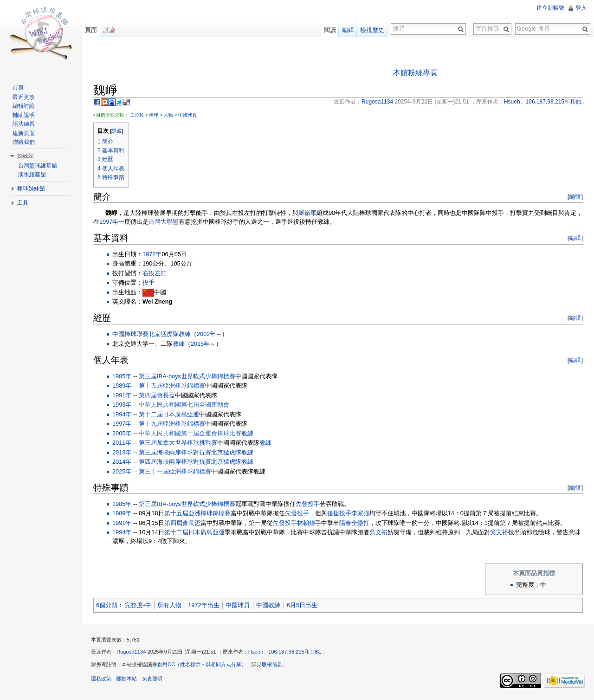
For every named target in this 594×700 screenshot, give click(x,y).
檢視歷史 (372, 30)
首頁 (18, 88)
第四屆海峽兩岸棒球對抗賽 (175, 462)
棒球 (154, 115)
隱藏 (116, 131)
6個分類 (107, 605)
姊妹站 (26, 156)
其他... (317, 652)
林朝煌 (306, 523)
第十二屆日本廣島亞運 (169, 414)
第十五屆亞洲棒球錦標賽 (172, 386)
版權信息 (272, 664)
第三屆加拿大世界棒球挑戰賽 (178, 443)
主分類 (137, 115)
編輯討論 (24, 106)
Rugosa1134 (131, 652)
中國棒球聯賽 (130, 334)
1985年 (122, 376)
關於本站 (127, 679)
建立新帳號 (550, 8)
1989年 (122, 386)
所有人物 (169, 605)
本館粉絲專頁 (415, 73)
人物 (168, 115)
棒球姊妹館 (31, 188)
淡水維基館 (32, 175)
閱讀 (330, 30)
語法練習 (24, 124)
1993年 (122, 405)
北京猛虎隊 (164, 334)
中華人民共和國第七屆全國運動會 (184, 405)
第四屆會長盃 (157, 395)
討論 (109, 30)
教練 (185, 334)
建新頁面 (24, 133)
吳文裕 (378, 532)
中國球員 (187, 115)
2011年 (122, 443)
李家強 (360, 513)
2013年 (122, 452)
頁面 (91, 30)
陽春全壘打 (354, 523)
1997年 (109, 222)
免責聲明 (152, 679)
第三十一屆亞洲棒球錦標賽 (175, 471)
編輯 (575, 197)
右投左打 (155, 273)
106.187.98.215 (286, 652)
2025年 (122, 471)
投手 (148, 282)
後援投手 (339, 513)
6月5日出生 (302, 605)
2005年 (122, 433)
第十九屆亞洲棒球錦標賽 (172, 424)
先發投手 (308, 504)
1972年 (152, 254)
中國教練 (268, 605)
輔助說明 (24, 115)
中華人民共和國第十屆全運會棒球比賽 (190, 433)
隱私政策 (101, 679)
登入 (581, 8)
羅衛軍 (307, 213)
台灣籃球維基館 (38, 166)
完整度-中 (138, 605)
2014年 (122, 462)
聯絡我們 (24, 142)
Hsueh (256, 652)
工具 (23, 203)
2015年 (200, 344)
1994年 (122, 414)
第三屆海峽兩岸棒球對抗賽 (175, 452)
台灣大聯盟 (164, 222)
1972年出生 (203, 605)
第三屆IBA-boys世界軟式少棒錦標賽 (187, 376)
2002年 (206, 334)
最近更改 (24, 97)
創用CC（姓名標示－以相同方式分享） (202, 664)
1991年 (122, 395)
